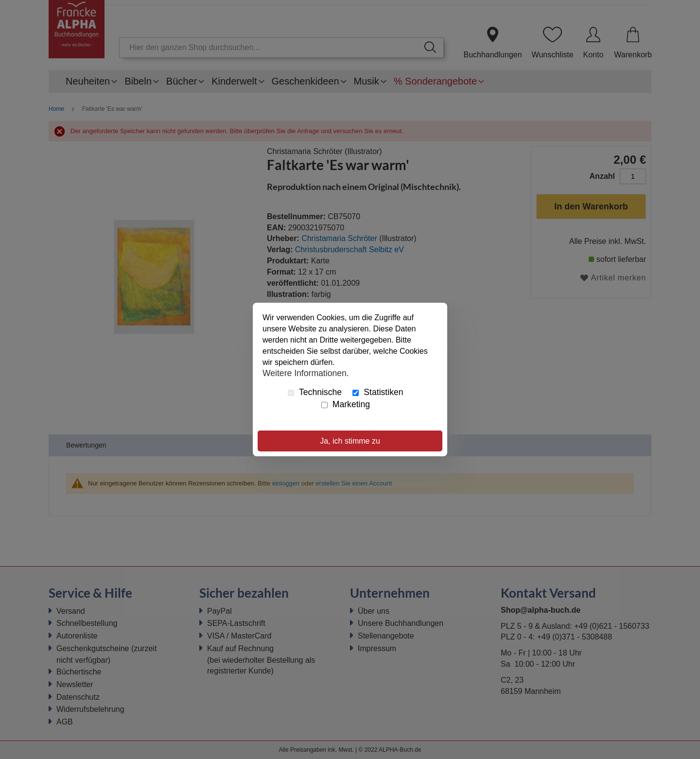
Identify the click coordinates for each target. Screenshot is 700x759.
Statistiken (378, 392)
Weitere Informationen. (306, 373)
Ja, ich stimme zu (350, 441)
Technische (315, 392)
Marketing (346, 404)
